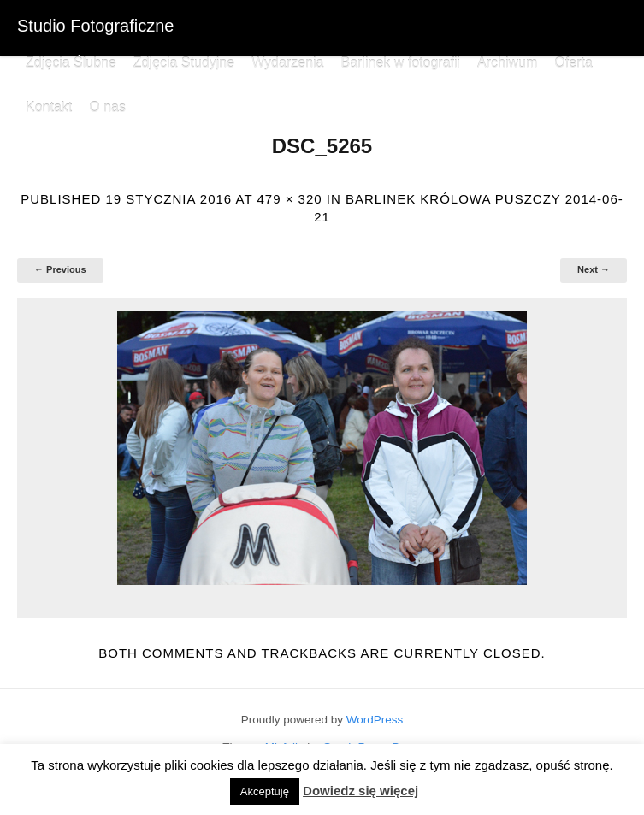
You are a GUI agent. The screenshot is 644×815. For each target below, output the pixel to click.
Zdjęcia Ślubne (71, 63)
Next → (594, 269)
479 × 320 (289, 199)
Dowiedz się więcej (360, 791)
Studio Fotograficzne (95, 26)
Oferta (573, 63)
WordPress (375, 720)
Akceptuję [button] (265, 791)
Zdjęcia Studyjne (184, 63)
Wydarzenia (287, 63)
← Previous (60, 269)
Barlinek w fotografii (400, 63)
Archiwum (507, 63)
